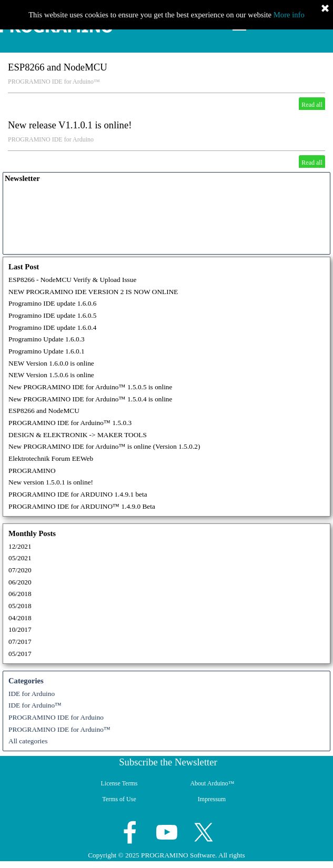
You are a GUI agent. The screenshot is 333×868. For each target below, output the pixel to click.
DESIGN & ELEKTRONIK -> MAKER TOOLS (78, 435)
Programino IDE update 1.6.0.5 (52, 315)
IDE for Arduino (32, 694)
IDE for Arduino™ (35, 705)
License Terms (119, 783)
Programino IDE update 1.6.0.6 (52, 303)
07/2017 (20, 642)
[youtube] (167, 832)
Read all (312, 105)
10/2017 (20, 629)
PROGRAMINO (32, 471)
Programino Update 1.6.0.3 (47, 339)
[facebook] (130, 832)
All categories (28, 741)
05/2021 (20, 558)
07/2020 (20, 570)
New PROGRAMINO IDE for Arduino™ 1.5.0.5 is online (90, 387)
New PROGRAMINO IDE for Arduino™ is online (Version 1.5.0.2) (104, 446)
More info (289, 15)
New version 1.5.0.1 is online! (51, 482)
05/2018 (20, 606)
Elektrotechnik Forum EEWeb (51, 458)
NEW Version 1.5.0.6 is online (51, 375)
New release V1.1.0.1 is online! (70, 125)
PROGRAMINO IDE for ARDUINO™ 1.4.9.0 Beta (82, 506)
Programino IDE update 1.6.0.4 (52, 327)
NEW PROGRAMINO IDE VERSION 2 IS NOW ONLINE (93, 292)
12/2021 (20, 546)
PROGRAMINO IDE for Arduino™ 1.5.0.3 (70, 423)
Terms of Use (119, 799)
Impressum (212, 799)
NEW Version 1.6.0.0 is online (51, 363)
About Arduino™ (212, 783)
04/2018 (20, 618)
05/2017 (20, 654)
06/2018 (20, 594)
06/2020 (20, 582)
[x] (204, 832)
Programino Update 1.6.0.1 (47, 351)
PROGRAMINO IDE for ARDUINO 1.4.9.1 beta (78, 494)
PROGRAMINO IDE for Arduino (51, 139)
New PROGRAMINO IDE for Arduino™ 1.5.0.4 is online (90, 399)
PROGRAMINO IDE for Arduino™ (54, 82)
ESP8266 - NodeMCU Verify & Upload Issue (72, 280)
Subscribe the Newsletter (168, 762)
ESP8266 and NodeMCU (58, 67)
